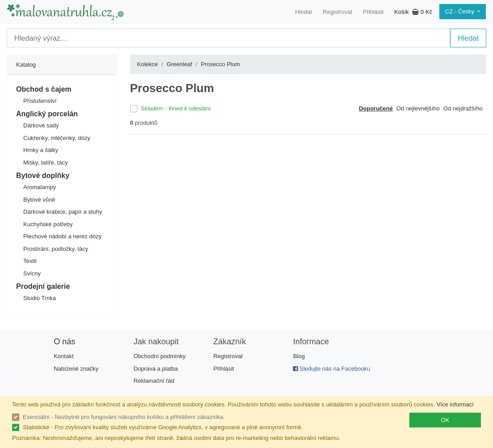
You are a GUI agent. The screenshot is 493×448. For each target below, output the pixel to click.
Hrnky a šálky (41, 150)
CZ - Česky (461, 11)
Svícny (32, 273)
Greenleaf (179, 64)
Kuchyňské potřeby (48, 224)
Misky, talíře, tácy (45, 163)
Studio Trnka (40, 298)
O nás (64, 342)
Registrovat (337, 12)
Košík (413, 12)
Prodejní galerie (43, 286)
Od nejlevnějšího (418, 108)
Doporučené (376, 108)
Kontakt (64, 356)
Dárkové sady (41, 125)
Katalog (26, 65)
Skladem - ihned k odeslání (176, 108)
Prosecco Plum (220, 64)
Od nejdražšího (463, 108)
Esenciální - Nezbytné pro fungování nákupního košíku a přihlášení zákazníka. (124, 417)
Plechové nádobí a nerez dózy (62, 236)
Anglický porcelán (47, 114)
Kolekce (148, 64)
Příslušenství (40, 101)
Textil (30, 261)
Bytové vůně (39, 200)
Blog (299, 356)
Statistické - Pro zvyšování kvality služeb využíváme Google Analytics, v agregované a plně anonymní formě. (163, 427)
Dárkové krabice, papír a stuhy (63, 212)
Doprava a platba (156, 369)
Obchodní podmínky (160, 356)
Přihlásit (373, 12)
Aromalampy (40, 187)
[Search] (228, 38)
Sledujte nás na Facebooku (331, 369)
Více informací (455, 404)
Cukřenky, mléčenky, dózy (57, 138)
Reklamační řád (154, 381)
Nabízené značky (76, 369)
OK (445, 420)
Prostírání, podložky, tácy (56, 249)
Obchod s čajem (44, 89)
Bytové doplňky (43, 175)
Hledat (304, 12)
